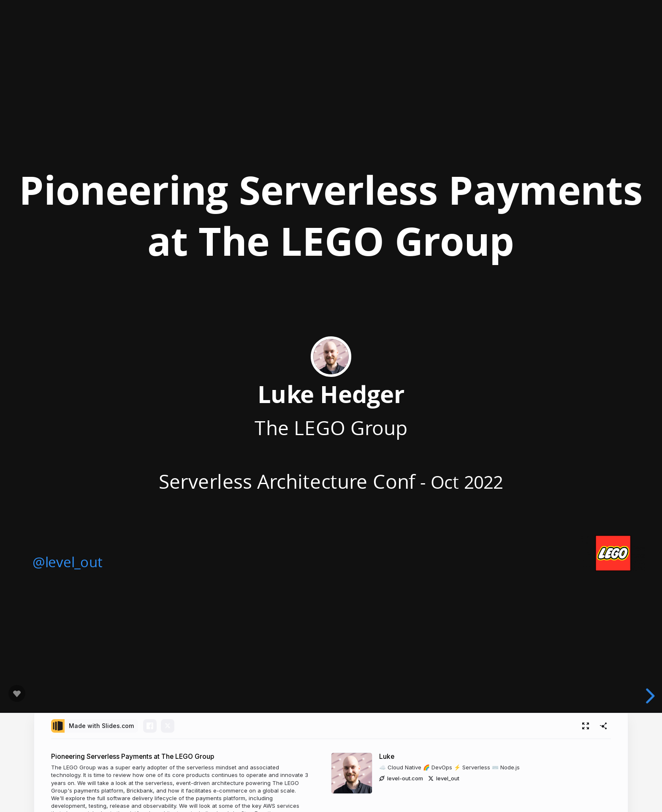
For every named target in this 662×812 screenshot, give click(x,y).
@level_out (67, 562)
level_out (444, 778)
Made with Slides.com (101, 726)
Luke (387, 757)
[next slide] (649, 696)
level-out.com (401, 778)
